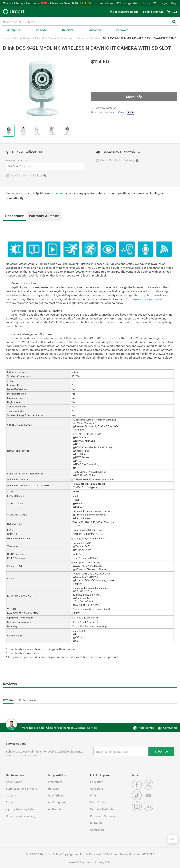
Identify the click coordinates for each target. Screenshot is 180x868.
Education (94, 30)
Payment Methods (102, 809)
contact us (56, 193)
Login (147, 12)
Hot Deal (54, 789)
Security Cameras (89, 38)
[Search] (174, 22)
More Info (134, 97)
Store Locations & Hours (21, 789)
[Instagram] (138, 810)
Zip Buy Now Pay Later (20, 809)
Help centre (146, 728)
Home (5, 38)
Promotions (106, 3)
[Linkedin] (149, 810)
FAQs (93, 795)
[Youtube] (149, 799)
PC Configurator (127, 3)
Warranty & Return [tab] (44, 216)
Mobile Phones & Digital (28, 38)
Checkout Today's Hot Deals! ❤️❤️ (25, 3)
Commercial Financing (21, 816)
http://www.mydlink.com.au (145, 299)
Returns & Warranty (103, 816)
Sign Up (157, 12)
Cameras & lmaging (61, 38)
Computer (14, 30)
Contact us (170, 728)
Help (174, 3)
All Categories (57, 802)
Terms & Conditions (80, 862)
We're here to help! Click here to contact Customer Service (59, 728)
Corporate (121, 30)
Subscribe (161, 751)
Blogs (163, 3)
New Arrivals (56, 795)
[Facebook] (138, 789)
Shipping (96, 823)
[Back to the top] (173, 839)
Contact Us (97, 830)
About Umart (14, 782)
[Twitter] (149, 789)
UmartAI (68, 30)
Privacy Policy (104, 862)
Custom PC (149, 3)
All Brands (55, 809)
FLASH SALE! (87, 3)
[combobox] (90, 22)
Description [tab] (15, 216)
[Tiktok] (138, 799)
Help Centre (98, 802)
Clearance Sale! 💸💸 (64, 3)
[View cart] (169, 12)
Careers (11, 795)
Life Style (41, 30)
